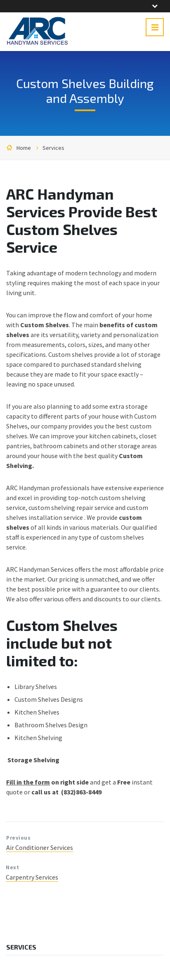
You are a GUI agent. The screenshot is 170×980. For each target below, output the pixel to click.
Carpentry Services (32, 877)
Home (24, 148)
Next (12, 867)
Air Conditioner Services (40, 847)
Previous (18, 838)
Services (53, 148)
